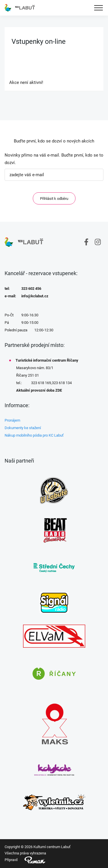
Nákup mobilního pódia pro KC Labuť (34, 435)
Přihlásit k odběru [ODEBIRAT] (54, 199)
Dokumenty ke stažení (23, 428)
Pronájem (12, 420)
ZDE (59, 390)
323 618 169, (41, 383)
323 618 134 (62, 383)
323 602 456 (31, 289)
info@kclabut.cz (35, 296)
